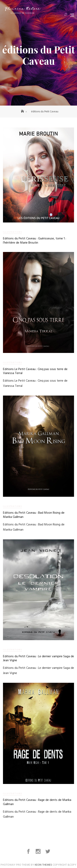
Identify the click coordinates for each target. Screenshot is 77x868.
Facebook (29, 851)
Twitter (48, 851)
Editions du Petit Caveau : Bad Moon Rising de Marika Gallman (34, 515)
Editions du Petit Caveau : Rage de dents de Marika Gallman (37, 801)
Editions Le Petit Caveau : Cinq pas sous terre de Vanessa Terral (35, 371)
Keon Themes (43, 865)
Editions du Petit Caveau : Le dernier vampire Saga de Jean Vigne (38, 658)
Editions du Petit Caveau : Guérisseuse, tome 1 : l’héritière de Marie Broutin (35, 241)
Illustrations (13, 232)
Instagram (39, 851)
